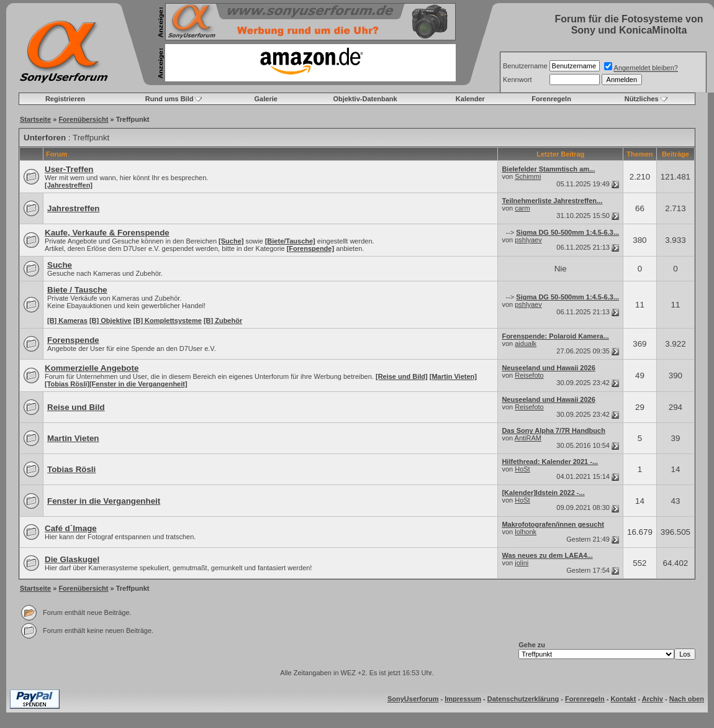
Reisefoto (529, 375)
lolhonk (526, 532)
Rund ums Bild (169, 99)
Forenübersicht (83, 119)
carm (522, 208)
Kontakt (623, 699)
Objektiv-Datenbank (365, 99)
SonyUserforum (413, 699)
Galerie (266, 99)
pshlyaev (528, 240)
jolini (522, 563)
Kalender (470, 99)
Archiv (653, 699)
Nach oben (687, 699)
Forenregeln (551, 99)
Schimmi (528, 176)
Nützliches (642, 99)
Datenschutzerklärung (523, 699)
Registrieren (65, 99)
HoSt (522, 469)
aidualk (526, 344)
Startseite (35, 119)
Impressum (463, 699)
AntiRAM (528, 438)
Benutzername (525, 66)
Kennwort (517, 80)
